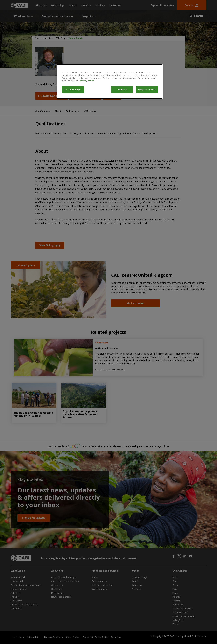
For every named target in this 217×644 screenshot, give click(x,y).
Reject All (122, 89)
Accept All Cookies (147, 89)
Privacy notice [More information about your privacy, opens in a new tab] (87, 81)
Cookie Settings (73, 89)
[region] (110, 81)
